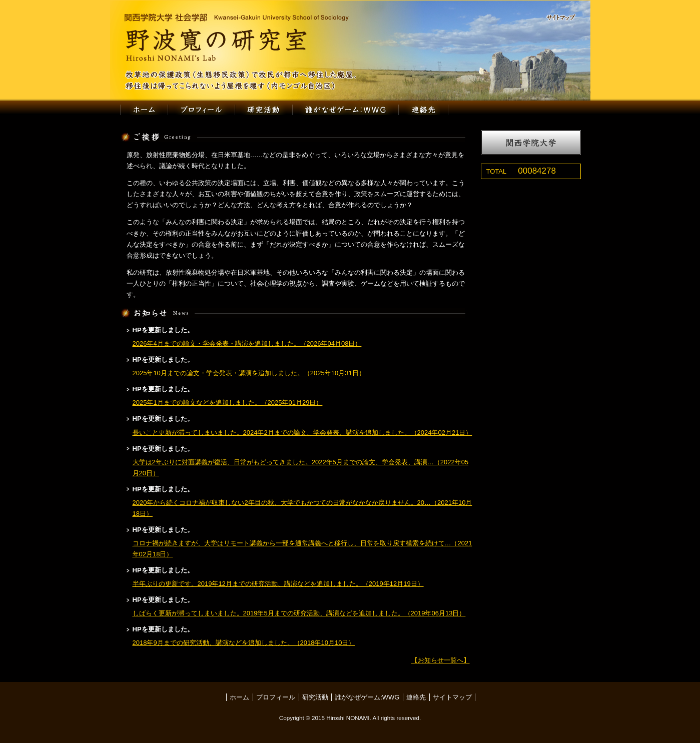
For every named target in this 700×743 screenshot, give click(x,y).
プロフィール (201, 110)
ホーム (144, 110)
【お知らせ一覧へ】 (441, 660)
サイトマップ (565, 18)
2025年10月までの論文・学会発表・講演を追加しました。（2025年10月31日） (249, 373)
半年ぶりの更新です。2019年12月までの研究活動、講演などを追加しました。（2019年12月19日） (278, 584)
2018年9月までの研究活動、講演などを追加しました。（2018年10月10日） (244, 643)
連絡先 (424, 110)
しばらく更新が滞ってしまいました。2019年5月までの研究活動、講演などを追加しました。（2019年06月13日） (299, 613)
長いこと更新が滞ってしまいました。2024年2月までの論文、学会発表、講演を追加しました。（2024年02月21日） (302, 433)
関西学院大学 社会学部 (236, 18)
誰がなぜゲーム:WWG (346, 110)
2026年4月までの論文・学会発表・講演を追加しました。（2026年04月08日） (247, 343)
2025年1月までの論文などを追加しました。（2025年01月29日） (228, 403)
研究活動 (263, 110)
